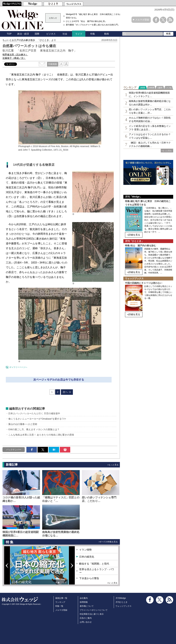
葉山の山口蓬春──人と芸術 (23, 424)
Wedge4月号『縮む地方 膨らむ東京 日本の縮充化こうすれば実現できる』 (94, 16)
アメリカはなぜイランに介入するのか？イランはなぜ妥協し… (150, 136)
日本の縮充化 (22, 582)
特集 (93, 34)
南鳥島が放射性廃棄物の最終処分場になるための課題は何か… (150, 103)
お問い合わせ (86, 622)
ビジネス (51, 34)
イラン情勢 (85, 550)
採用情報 (84, 602)
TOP (9, 34)
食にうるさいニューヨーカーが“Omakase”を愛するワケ (37, 419)
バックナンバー (14, 450)
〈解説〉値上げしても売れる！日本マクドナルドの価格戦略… (150, 144)
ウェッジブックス (124, 606)
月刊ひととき (122, 602)
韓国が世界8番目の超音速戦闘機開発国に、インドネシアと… (149, 95)
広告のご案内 (86, 618)
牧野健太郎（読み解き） (15, 55)
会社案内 (84, 598)
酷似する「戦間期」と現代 (94, 564)
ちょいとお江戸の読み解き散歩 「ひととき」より (29, 40)
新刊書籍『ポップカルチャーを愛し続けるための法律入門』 (93, 25)
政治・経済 (23, 34)
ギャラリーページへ (18, 367)
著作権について (87, 606)
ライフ (79, 34)
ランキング (60, 602)
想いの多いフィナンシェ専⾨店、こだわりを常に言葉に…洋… (150, 111)
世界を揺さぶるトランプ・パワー (97, 571)
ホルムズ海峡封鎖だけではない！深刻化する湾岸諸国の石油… (150, 119)
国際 (37, 34)
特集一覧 (59, 606)
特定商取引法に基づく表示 (92, 614)
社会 (65, 34)
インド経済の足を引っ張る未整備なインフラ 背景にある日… (150, 128)
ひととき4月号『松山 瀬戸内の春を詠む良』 (86, 21)
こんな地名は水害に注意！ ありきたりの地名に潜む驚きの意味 (41, 435)
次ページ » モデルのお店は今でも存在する (59, 380)
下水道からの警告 (89, 578)
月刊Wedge (121, 598)
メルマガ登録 (142, 20)
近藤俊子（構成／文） (14, 58)
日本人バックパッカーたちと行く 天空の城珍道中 (34, 413)
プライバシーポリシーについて (94, 610)
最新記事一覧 (61, 598)
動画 (107, 34)
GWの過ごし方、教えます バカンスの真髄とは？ (34, 429)
